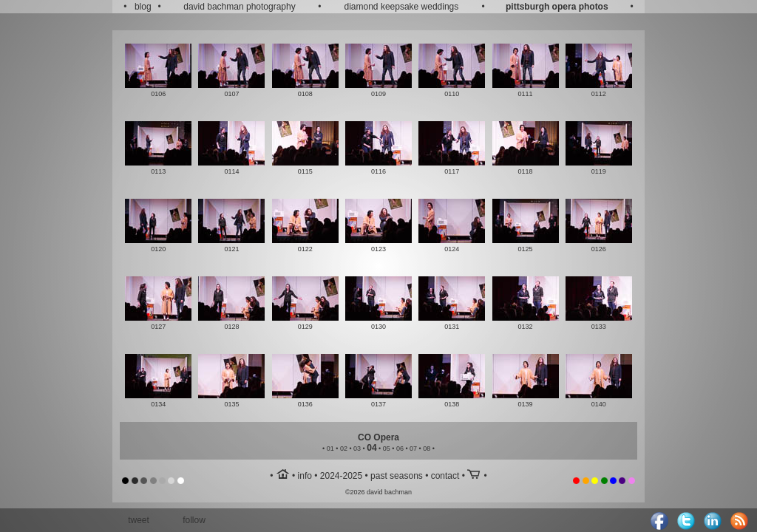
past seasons (397, 476)
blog (143, 7)
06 (400, 449)
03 (357, 449)
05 (387, 449)
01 (330, 449)
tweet (139, 520)
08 (427, 449)
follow (194, 520)
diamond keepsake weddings (402, 7)
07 (413, 449)
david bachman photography (239, 7)
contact (445, 476)
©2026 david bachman (378, 492)
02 (344, 449)
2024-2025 (341, 476)
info (305, 476)
